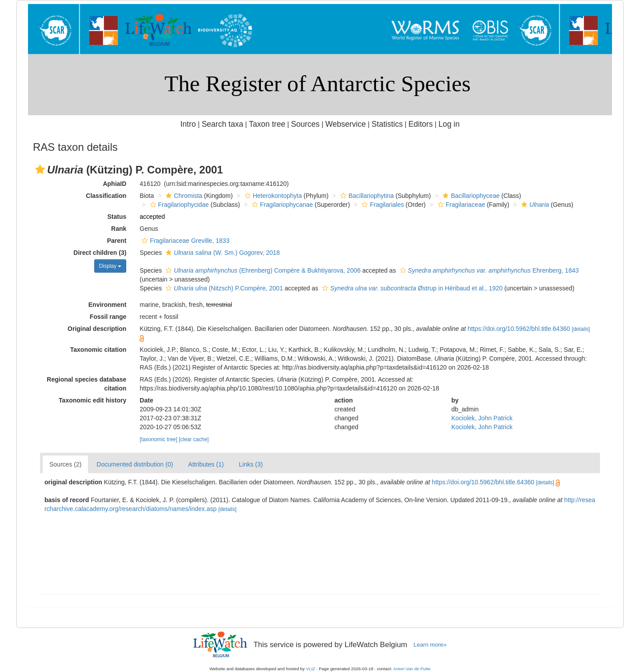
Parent (117, 241)
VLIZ (310, 669)
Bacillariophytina (366, 196)
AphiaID (114, 184)
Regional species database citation (86, 384)
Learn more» (430, 645)
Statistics (387, 124)
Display (110, 266)
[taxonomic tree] (158, 439)
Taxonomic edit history (92, 400)
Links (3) (251, 464)
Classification (106, 196)
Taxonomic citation (98, 350)
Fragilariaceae (460, 205)
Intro (188, 124)
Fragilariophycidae (178, 205)
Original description (97, 329)
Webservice (346, 124)
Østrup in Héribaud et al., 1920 (411, 288)
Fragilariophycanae (281, 205)
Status (117, 217)
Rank (119, 229)
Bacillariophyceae (470, 196)
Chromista (183, 196)
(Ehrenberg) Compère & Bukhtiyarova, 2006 (262, 270)
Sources (305, 124)
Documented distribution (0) (135, 464)
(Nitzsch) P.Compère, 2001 (223, 288)
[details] (581, 329)
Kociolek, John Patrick (482, 418)
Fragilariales (382, 205)
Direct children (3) (100, 253)
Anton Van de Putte (412, 669)
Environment (108, 305)
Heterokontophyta (272, 196)
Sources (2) (65, 464)
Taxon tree (267, 124)
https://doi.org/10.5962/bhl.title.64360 (519, 329)
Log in (449, 124)
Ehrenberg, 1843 (488, 270)
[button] (40, 169)
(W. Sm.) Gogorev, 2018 (222, 253)
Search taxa (223, 124)
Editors (421, 124)
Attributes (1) (206, 464)
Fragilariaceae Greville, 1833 (184, 241)
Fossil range (108, 317)
